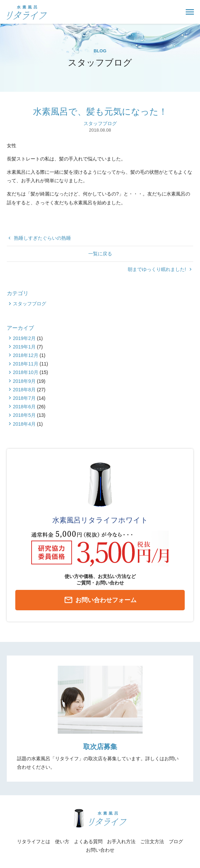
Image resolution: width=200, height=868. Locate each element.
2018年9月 (24, 381)
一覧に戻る (100, 254)
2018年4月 (24, 424)
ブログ (176, 841)
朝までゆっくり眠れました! (160, 269)
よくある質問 (88, 841)
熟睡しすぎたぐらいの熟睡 (39, 238)
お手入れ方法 (121, 841)
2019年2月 (24, 338)
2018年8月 (24, 390)
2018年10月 (26, 372)
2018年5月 (24, 415)
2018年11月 (26, 364)
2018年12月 (26, 355)
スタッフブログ (100, 123)
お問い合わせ (100, 850)
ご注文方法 (152, 841)
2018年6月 (24, 407)
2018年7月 (24, 398)
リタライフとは (34, 841)
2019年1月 (24, 347)
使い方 (62, 841)
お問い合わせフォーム (100, 600)
